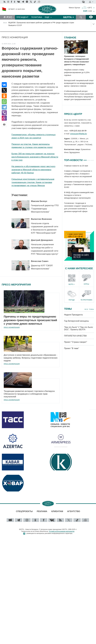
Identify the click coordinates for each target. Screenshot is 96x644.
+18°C (88, 7)
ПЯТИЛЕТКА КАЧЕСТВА (75, 336)
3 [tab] (92, 159)
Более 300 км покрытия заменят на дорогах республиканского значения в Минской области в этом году (35, 157)
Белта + (69, 17)
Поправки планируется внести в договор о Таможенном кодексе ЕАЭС (78, 184)
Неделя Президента (73, 315)
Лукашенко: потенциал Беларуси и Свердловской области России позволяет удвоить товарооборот (77, 60)
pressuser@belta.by (79, 134)
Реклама (42, 511)
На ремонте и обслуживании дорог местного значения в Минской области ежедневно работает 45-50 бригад (33, 170)
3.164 (88, 11)
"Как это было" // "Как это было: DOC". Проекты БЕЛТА (79, 328)
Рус (9, 17)
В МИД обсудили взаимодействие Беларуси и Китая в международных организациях (79, 195)
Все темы (89, 309)
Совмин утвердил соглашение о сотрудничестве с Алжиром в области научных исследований (78, 174)
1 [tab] (85, 159)
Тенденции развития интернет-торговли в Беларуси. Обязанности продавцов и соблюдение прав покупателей (29, 394)
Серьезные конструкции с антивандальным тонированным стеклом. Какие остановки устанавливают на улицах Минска (33, 182)
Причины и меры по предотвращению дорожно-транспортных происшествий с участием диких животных (30, 320)
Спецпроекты (24, 511)
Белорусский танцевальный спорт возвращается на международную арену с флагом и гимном (79, 83)
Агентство (74, 511)
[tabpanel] (79, 189)
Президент (22, 17)
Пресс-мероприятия (16, 285)
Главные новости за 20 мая (76, 166)
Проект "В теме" (72, 348)
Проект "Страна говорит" (76, 342)
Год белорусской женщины (77, 321)
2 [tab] (89, 159)
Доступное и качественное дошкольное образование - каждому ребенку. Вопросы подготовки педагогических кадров (31, 358)
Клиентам (57, 511)
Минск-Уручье (74, 8)
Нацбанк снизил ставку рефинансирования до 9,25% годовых (77, 72)
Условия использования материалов (62, 531)
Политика (37, 17)
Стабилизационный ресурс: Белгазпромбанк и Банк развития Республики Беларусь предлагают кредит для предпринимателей (79, 95)
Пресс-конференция (15, 37)
